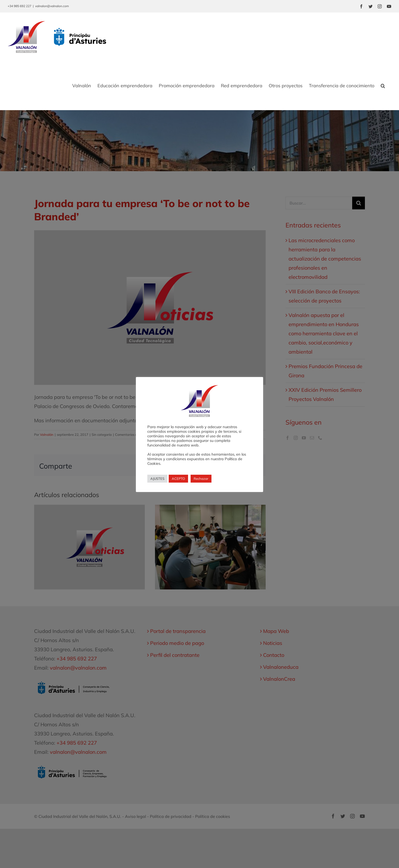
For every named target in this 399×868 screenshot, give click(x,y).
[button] (383, 86)
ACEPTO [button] (178, 479)
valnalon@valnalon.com (52, 6)
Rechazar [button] (201, 479)
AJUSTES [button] (157, 479)
